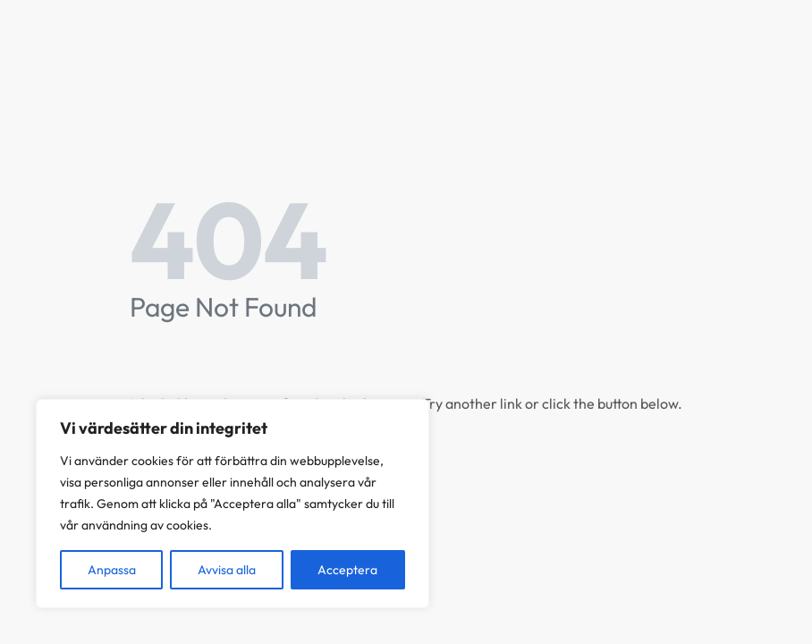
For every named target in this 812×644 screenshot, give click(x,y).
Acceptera (347, 570)
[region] (233, 504)
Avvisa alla (227, 570)
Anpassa (112, 570)
